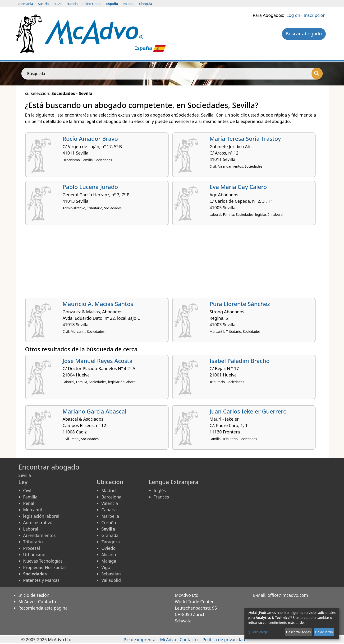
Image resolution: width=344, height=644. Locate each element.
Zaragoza (111, 542)
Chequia (146, 4)
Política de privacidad (224, 639)
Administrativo (38, 522)
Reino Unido (92, 4)
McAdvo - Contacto (37, 602)
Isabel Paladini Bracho (240, 361)
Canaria (109, 510)
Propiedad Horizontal (45, 567)
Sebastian (111, 574)
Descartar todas (298, 632)
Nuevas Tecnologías (43, 561)
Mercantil (33, 510)
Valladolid (111, 580)
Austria (43, 4)
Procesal (32, 548)
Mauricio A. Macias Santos (98, 304)
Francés (161, 497)
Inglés (160, 490)
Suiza (58, 4)
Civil (27, 490)
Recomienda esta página (43, 608)
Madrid (109, 490)
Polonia (129, 4)
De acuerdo (324, 632)
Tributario (33, 542)
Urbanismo (34, 555)
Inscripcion (315, 15)
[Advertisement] (167, 263)
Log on (293, 15)
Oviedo (109, 548)
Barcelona (111, 497)
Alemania (26, 4)
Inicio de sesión (34, 595)
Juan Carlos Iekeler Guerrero (248, 411)
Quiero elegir (258, 632)
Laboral (31, 529)
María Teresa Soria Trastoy (245, 139)
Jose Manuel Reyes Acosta (98, 361)
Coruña (109, 522)
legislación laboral (41, 516)
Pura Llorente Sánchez (240, 304)
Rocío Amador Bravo (90, 139)
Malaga (109, 561)
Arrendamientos (39, 535)
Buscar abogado (304, 34)
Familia (30, 497)
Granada (110, 535)
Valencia (110, 503)
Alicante (109, 555)
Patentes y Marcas (41, 580)
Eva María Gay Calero (238, 187)
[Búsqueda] (317, 74)
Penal (29, 503)
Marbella (110, 516)
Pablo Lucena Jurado (90, 187)
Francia (72, 4)
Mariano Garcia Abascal (94, 411)
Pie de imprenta (140, 639)
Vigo (106, 567)
